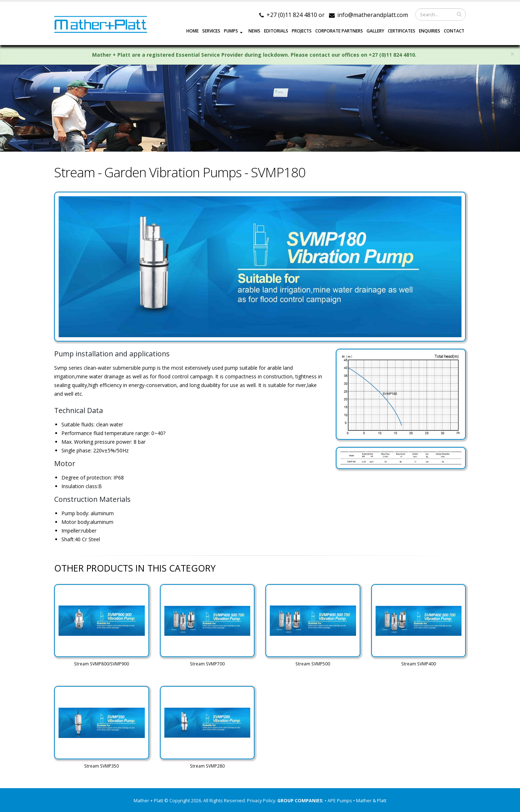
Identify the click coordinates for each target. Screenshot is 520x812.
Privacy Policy (261, 801)
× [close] (512, 54)
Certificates (402, 31)
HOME (192, 31)
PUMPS (231, 31)
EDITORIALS (276, 31)
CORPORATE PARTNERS (339, 31)
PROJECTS (302, 31)
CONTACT (454, 31)
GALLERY (375, 31)
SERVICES (211, 31)
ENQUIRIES (430, 31)
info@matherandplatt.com (373, 15)
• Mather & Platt (370, 801)
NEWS (254, 31)
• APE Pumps (339, 801)
